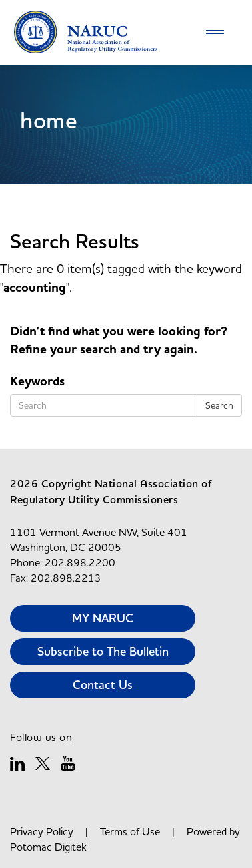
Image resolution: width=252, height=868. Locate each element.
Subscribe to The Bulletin (103, 651)
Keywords (37, 381)
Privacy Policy (42, 831)
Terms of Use (130, 831)
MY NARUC (103, 618)
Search (219, 405)
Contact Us (103, 685)
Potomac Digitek (48, 847)
